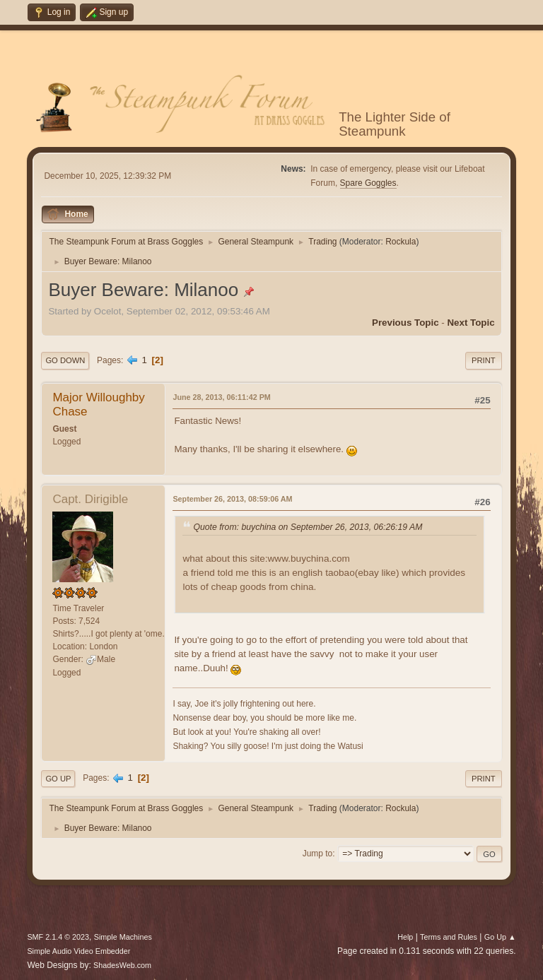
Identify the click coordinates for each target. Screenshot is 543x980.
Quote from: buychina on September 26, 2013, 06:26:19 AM (308, 527)
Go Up (58, 779)
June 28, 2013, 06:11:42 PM (221, 397)
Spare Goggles (368, 183)
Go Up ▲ (500, 937)
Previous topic (405, 323)
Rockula (401, 242)
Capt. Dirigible (90, 499)
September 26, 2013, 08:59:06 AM (232, 499)
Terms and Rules (449, 937)
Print (484, 360)
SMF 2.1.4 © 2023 (58, 937)
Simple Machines (123, 937)
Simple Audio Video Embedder (78, 951)
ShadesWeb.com (122, 965)
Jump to (318, 854)
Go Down (65, 360)
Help (405, 937)
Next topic (471, 323)
